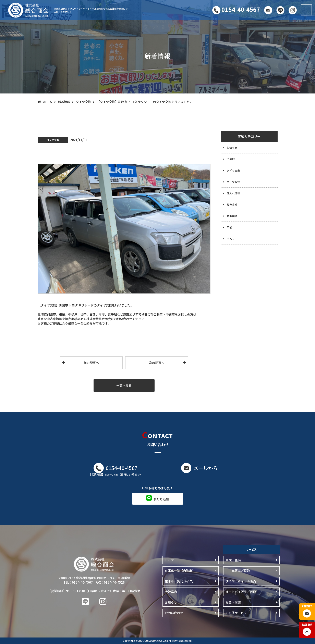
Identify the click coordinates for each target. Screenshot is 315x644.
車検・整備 (233, 560)
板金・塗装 (233, 602)
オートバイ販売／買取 (241, 592)
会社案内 (171, 592)
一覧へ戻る (124, 385)
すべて (231, 239)
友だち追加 (161, 499)
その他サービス (236, 613)
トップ (169, 560)
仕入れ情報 (233, 193)
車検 (229, 227)
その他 (231, 159)
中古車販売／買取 (238, 571)
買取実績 (232, 216)
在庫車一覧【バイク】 (180, 581)
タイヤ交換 (233, 170)
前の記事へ (91, 363)
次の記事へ (157, 363)
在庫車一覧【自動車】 (180, 571)
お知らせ (232, 148)
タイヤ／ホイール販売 (241, 581)
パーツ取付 (233, 182)
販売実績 (232, 205)
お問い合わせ (174, 613)
